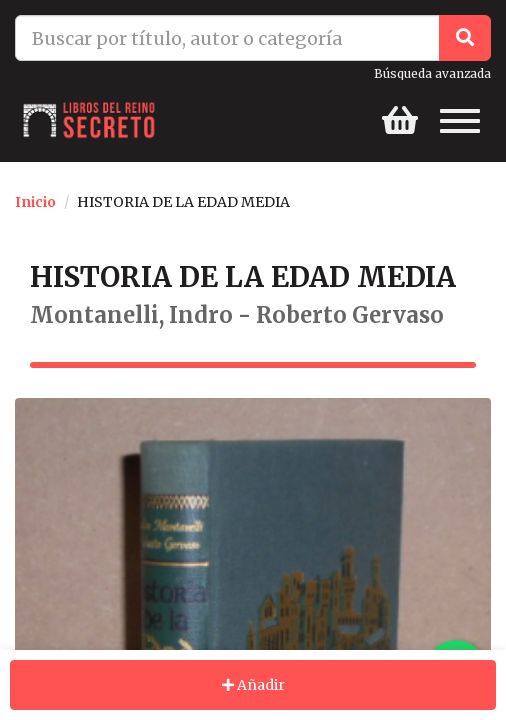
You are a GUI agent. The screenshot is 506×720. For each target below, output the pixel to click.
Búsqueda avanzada (432, 73)
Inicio (35, 202)
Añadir (253, 685)
